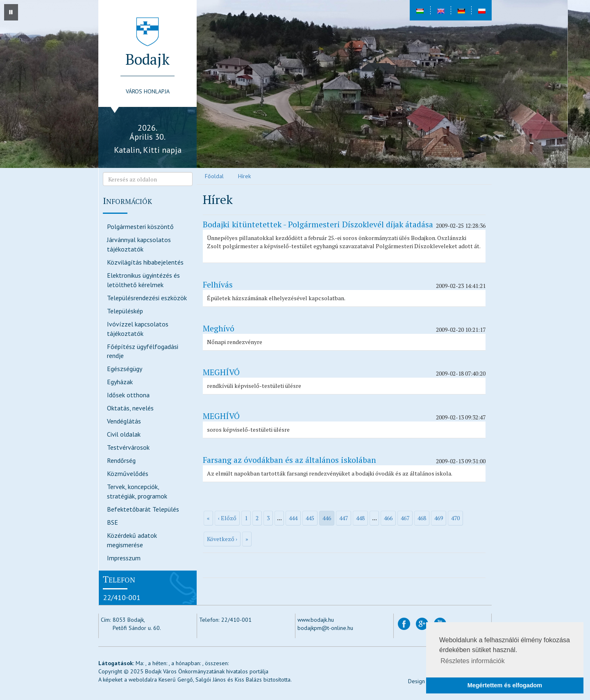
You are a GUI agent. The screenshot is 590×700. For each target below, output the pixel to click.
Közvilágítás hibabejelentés (145, 262)
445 (310, 518)
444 (293, 518)
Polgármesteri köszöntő (140, 227)
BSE (112, 522)
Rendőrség (121, 460)
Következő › (222, 539)
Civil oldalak (124, 434)
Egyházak (120, 382)
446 (327, 518)
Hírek (244, 176)
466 (388, 518)
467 (405, 518)
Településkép (125, 311)
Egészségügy (125, 369)
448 (360, 518)
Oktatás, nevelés (130, 408)
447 (344, 518)
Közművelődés (128, 473)
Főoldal (214, 176)
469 (439, 518)
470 (455, 518)
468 (422, 518)
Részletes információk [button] (473, 661)
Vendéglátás (124, 421)
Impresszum (124, 558)
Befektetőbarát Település (143, 509)
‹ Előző (227, 518)
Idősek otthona (128, 395)
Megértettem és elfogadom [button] (505, 685)
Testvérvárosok (128, 447)
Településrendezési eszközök (147, 298)
